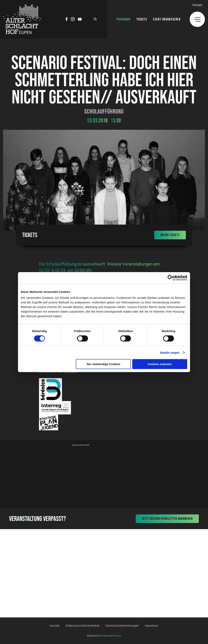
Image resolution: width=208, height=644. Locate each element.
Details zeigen (170, 352)
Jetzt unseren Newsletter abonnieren (167, 519)
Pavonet (117, 636)
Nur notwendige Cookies (103, 364)
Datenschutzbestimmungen (122, 626)
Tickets (142, 19)
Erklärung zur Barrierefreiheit (83, 626)
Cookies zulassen (160, 364)
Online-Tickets (170, 235)
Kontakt (55, 626)
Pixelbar (105, 636)
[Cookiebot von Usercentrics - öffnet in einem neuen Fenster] (170, 278)
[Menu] (197, 19)
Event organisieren (167, 19)
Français (197, 5)
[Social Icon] (67, 20)
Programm (123, 19)
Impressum (151, 626)
